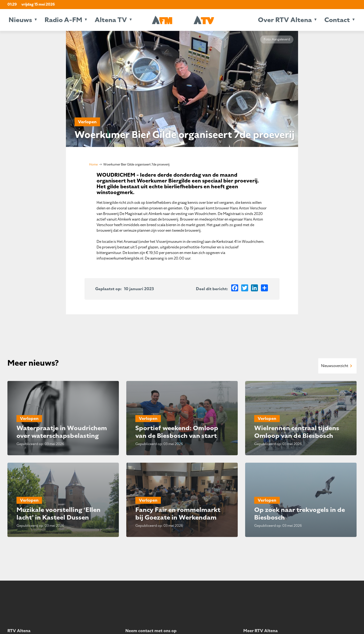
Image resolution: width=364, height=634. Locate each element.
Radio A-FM (63, 20)
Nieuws (20, 20)
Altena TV (111, 20)
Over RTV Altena (285, 20)
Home (93, 164)
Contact (337, 20)
